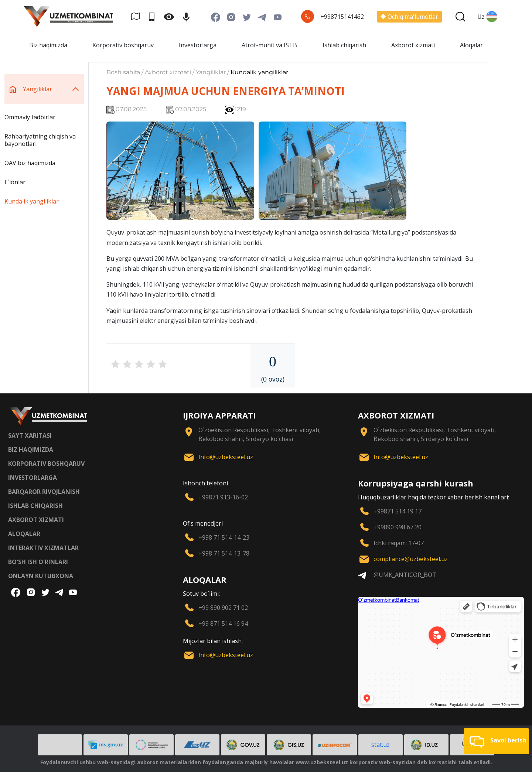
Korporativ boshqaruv (123, 45)
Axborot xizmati (413, 45)
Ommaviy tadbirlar (30, 117)
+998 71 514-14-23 (224, 537)
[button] (496, 741)
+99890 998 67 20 (398, 527)
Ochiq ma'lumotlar (409, 17)
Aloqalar (471, 45)
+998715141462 (342, 17)
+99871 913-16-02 (223, 497)
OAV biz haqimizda (30, 163)
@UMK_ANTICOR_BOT (405, 575)
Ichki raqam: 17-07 (399, 543)
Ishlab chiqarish (344, 45)
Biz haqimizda (48, 45)
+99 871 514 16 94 (223, 624)
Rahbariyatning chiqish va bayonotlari (40, 140)
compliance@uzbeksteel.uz (411, 559)
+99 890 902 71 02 (223, 608)
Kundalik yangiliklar (32, 201)
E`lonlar (15, 182)
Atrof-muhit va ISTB (269, 45)
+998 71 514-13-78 (224, 553)
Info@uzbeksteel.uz (226, 457)
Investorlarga (198, 45)
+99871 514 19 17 (398, 511)
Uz (487, 17)
